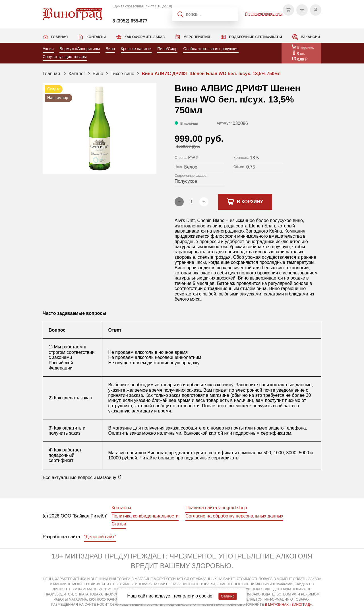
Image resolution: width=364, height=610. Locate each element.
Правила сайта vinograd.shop (216, 508)
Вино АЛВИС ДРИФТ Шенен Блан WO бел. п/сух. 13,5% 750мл (211, 74)
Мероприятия (197, 37)
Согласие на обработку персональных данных (234, 516)
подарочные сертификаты (212, 458)
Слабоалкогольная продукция (211, 49)
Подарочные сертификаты (255, 37)
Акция (48, 49)
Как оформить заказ (145, 37)
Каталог (77, 74)
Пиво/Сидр (167, 49)
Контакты (96, 37)
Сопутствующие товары (65, 57)
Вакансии (310, 37)
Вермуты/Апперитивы (80, 49)
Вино (110, 49)
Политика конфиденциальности (145, 516)
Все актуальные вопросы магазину (82, 477)
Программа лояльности (264, 14)
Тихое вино (122, 74)
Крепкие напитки (136, 49)
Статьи (119, 524)
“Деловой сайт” (100, 537)
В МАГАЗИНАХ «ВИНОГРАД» (288, 605)
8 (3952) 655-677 (130, 21)
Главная (59, 37)
